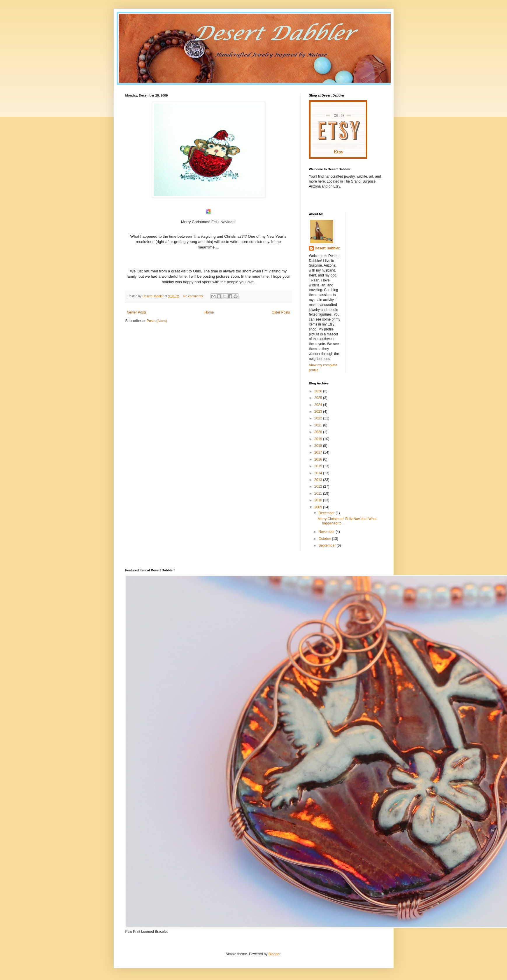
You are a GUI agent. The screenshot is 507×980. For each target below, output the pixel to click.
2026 (319, 391)
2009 (319, 507)
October (325, 539)
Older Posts (281, 312)
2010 (319, 500)
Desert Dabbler (327, 248)
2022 (319, 418)
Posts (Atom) (157, 321)
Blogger (274, 954)
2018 (319, 446)
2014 (319, 473)
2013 (319, 480)
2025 (319, 398)
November (327, 532)
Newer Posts (137, 312)
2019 (319, 439)
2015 (319, 466)
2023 (319, 412)
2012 (319, 487)
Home (209, 312)
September (327, 545)
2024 (319, 405)
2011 (319, 494)
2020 (319, 432)
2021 (319, 425)
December (327, 513)
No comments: (194, 296)
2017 (319, 452)
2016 (319, 459)
